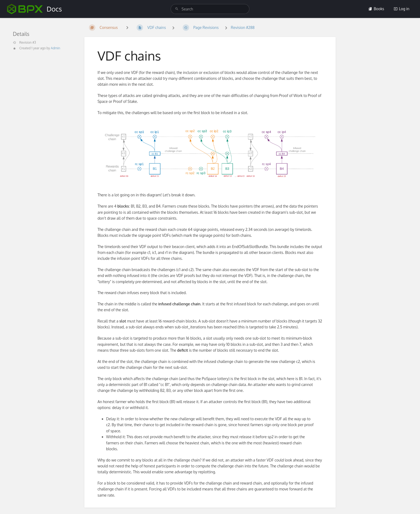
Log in (402, 9)
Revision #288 (243, 27)
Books (376, 9)
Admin (56, 48)
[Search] (177, 9)
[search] (210, 9)
